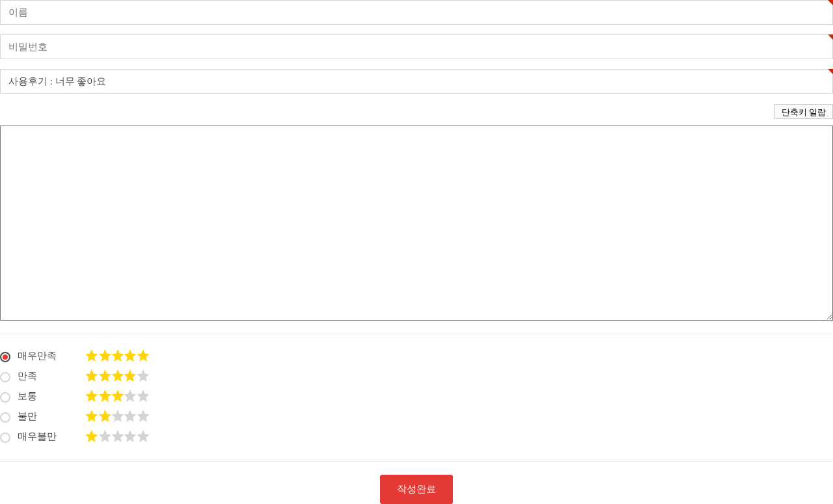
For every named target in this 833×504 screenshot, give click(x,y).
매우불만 (28, 435)
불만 (19, 415)
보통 (19, 395)
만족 (19, 375)
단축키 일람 (804, 112)
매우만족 (28, 355)
